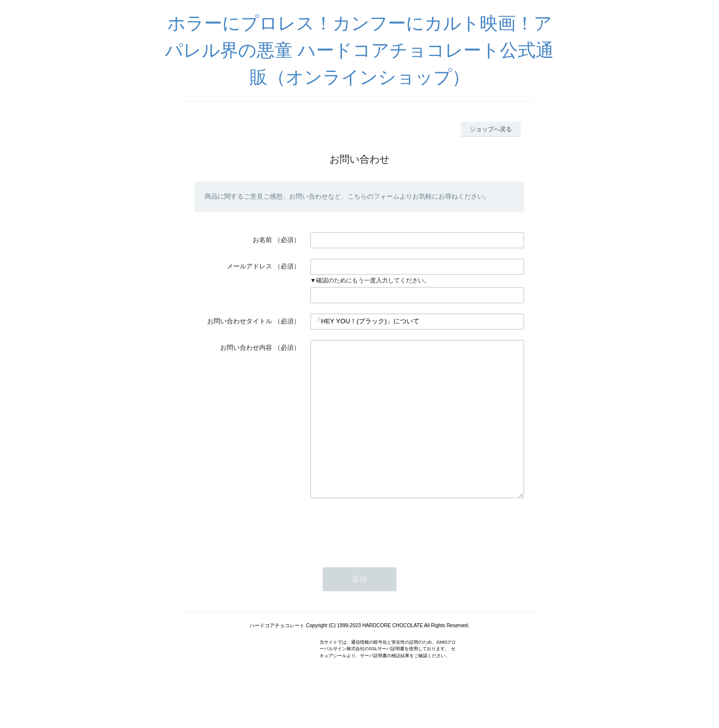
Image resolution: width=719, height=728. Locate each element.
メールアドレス (249, 266)
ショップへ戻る (491, 129)
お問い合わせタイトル (240, 321)
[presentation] (386, 558)
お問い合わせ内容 (246, 348)
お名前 (262, 240)
